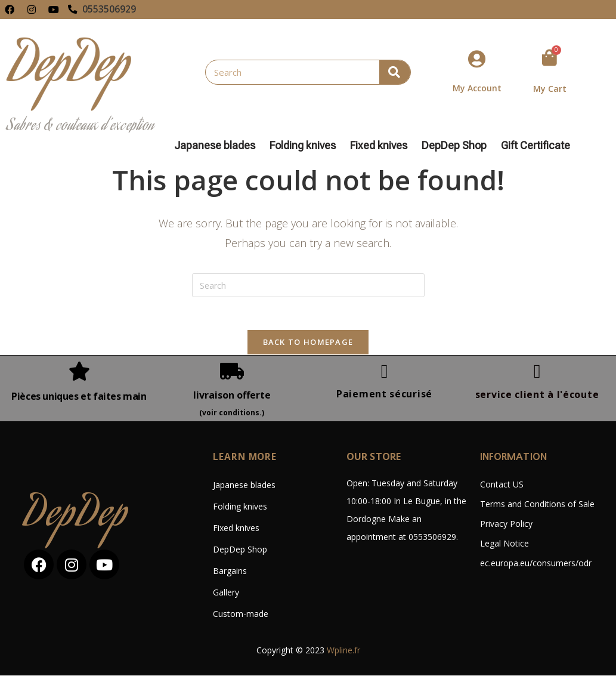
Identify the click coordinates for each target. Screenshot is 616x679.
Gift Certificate (535, 146)
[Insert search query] (308, 285)
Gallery (226, 596)
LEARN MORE (246, 460)
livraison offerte (232, 399)
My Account (477, 88)
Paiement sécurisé (384, 397)
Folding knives (306, 146)
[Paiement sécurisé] (385, 375)
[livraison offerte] (232, 375)
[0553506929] (73, 10)
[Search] (395, 72)
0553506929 (110, 10)
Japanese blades (218, 146)
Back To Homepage (308, 345)
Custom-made (241, 617)
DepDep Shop (457, 146)
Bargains (230, 574)
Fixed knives (382, 146)
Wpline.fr (343, 654)
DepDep (76, 520)
